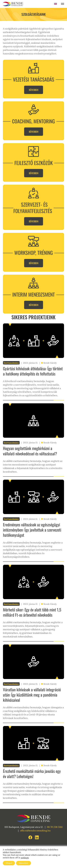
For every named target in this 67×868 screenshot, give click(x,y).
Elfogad (9, 863)
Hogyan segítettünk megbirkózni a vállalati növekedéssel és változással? (30, 451)
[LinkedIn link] (37, 837)
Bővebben (34, 90)
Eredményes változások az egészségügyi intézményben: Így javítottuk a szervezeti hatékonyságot (32, 530)
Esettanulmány (11, 363)
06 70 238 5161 (55, 827)
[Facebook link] (31, 837)
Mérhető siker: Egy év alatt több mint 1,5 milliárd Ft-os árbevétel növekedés (32, 612)
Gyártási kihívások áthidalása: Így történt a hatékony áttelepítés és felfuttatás (33, 371)
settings (25, 858)
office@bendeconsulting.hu (35, 830)
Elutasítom (24, 863)
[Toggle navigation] (63, 4)
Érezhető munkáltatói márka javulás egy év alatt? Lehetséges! (32, 774)
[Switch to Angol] (56, 4)
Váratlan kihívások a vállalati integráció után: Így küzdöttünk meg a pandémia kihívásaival (32, 695)
